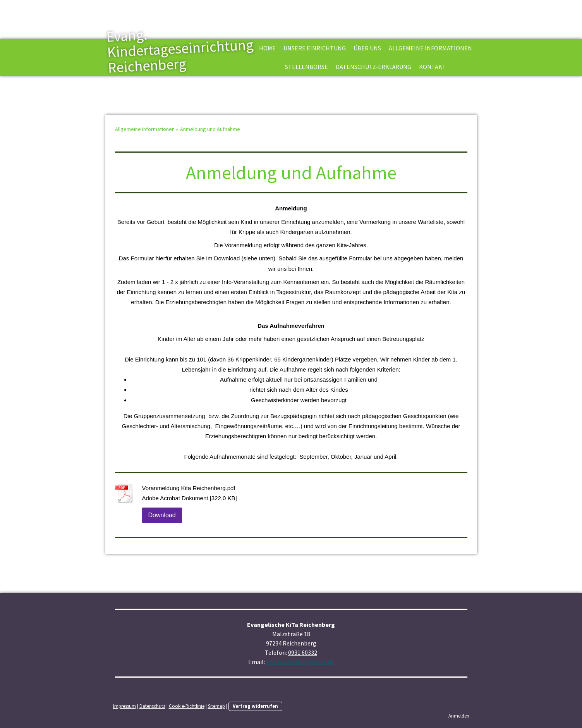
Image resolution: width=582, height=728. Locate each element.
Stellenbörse (306, 67)
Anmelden (459, 716)
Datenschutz (152, 706)
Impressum (124, 706)
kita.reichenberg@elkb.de (300, 662)
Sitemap (216, 706)
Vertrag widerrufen (255, 706)
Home (267, 48)
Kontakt (433, 67)
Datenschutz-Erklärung (373, 67)
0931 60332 (303, 652)
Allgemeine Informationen (430, 48)
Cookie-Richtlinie (187, 706)
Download (162, 515)
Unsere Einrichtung (315, 48)
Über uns (367, 48)
